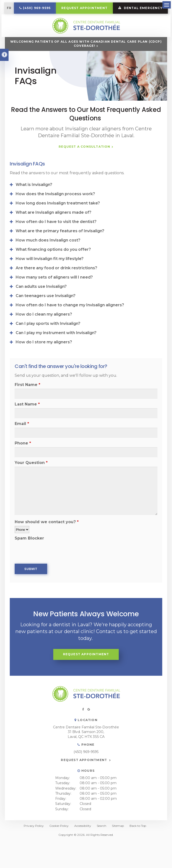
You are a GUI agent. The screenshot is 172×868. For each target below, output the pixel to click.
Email (22, 438)
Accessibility (83, 840)
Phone (23, 457)
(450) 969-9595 (64, 8)
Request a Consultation (84, 161)
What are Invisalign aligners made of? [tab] (54, 226)
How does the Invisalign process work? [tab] (55, 208)
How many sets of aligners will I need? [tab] (54, 291)
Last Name (27, 418)
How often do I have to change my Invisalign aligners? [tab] (70, 319)
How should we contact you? (47, 536)
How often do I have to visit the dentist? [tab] (56, 236)
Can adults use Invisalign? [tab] (41, 300)
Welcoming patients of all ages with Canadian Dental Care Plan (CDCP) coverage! (86, 58)
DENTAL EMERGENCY (86, 20)
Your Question (31, 477)
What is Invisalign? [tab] (34, 198)
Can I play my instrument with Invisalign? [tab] (56, 347)
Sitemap (118, 840)
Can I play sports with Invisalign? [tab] (48, 337)
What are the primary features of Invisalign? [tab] (60, 245)
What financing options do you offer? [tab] (53, 263)
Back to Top (138, 840)
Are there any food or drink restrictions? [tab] (56, 282)
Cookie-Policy (59, 840)
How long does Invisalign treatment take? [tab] (58, 217)
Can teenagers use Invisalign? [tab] (46, 310)
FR (37, 8)
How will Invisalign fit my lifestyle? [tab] (50, 273)
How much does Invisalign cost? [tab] (48, 254)
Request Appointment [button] (112, 8)
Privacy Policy (34, 840)
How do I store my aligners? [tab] (44, 356)
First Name (27, 399)
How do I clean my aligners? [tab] (44, 328)
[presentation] (43, 563)
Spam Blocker (29, 552)
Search (102, 840)
